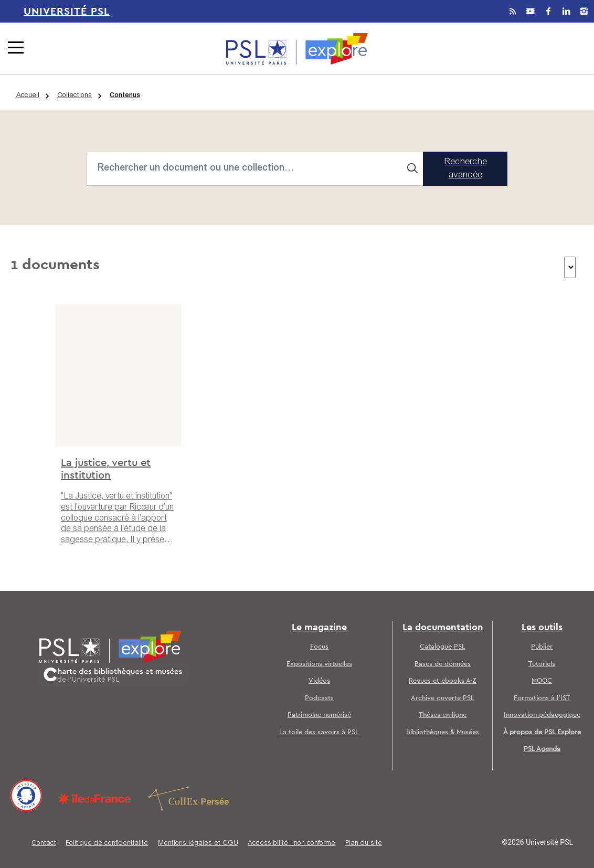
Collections (75, 96)
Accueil (28, 96)
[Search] (255, 169)
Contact (44, 844)
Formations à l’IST (542, 698)
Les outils (542, 628)
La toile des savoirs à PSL (319, 732)
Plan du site (364, 844)
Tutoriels (542, 664)
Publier (542, 647)
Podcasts (319, 698)
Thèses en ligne (443, 715)
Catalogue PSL (443, 647)
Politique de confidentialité (107, 844)
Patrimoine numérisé (319, 715)
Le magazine (319, 628)
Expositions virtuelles (319, 664)
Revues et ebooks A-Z (443, 681)
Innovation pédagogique (542, 715)
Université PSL (67, 12)
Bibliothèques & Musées (443, 732)
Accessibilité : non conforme (291, 844)
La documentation (443, 628)
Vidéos (319, 681)
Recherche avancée (465, 169)
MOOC (542, 681)
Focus (319, 647)
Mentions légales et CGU (198, 844)
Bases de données (443, 664)
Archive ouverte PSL (443, 698)
